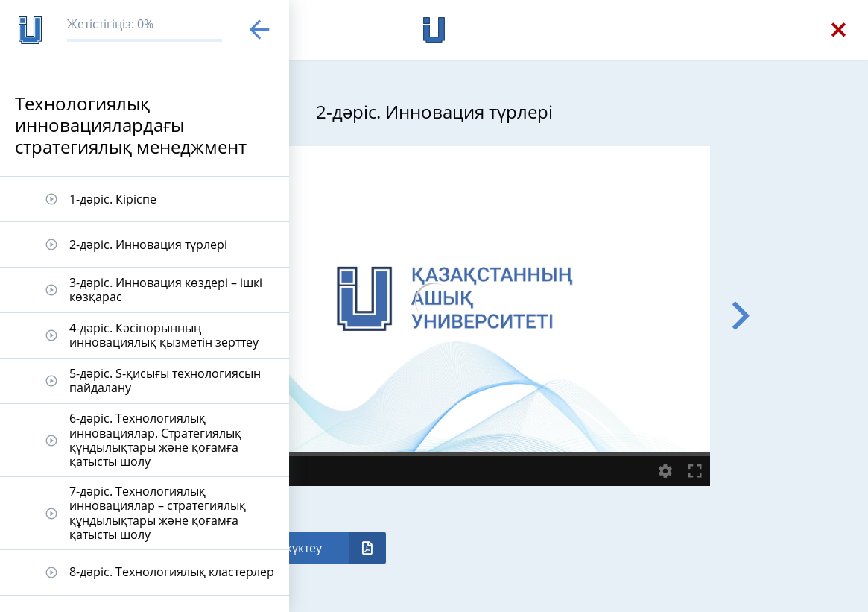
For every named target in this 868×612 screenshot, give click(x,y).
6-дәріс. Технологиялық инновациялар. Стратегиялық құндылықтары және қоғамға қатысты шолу (155, 440)
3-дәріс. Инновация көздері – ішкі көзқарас (166, 290)
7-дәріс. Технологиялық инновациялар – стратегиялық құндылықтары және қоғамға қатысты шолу (158, 513)
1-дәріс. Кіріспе (113, 199)
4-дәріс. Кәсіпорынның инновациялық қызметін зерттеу (164, 335)
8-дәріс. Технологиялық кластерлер (172, 572)
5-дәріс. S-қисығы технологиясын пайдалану (165, 381)
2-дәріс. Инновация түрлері (148, 245)
